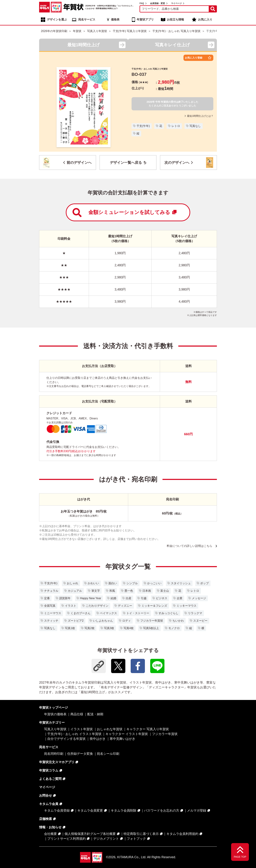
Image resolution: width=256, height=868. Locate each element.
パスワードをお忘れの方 (162, 811)
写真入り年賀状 (55, 729)
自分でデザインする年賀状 (66, 739)
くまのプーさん (81, 613)
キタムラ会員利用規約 (182, 834)
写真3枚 (109, 628)
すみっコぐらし (169, 613)
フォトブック (136, 839)
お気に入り (205, 19)
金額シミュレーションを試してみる (125, 212)
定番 (47, 598)
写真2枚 (90, 628)
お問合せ (46, 796)
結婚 (113, 598)
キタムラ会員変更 (90, 811)
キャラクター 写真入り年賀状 (148, 729)
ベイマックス (108, 613)
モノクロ (174, 628)
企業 (180, 598)
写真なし (195, 126)
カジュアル (75, 591)
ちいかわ (178, 621)
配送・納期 (95, 714)
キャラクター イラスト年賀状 (127, 734)
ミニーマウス (53, 613)
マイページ (176, 3)
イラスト (71, 606)
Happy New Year (91, 598)
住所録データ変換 (80, 754)
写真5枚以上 (151, 628)
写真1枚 (70, 628)
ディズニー (125, 606)
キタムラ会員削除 (124, 811)
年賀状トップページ (54, 708)
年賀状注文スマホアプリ (57, 762)
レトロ (176, 126)
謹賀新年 (65, 598)
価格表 (115, 19)
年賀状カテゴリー (52, 723)
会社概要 (50, 834)
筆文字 (96, 591)
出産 (129, 598)
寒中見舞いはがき (122, 739)
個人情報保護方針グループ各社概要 (90, 834)
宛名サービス (87, 19)
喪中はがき (98, 739)
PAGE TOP (240, 857)
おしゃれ (73, 583)
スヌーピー (200, 621)
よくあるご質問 (50, 779)
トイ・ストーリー (138, 613)
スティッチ (51, 621)
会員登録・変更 (158, 3)
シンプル (132, 583)
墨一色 (129, 591)
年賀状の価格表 (55, 714)
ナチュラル (51, 591)
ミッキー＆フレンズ (154, 606)
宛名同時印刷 (54, 754)
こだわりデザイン (97, 606)
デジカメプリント (106, 839)
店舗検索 (46, 819)
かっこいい (154, 583)
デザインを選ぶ (57, 19)
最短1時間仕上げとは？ (199, 116)
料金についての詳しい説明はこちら (190, 546)
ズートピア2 (76, 621)
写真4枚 (129, 628)
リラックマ (195, 613)
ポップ (204, 583)
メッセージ (199, 598)
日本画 (147, 591)
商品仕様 (77, 714)
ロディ (127, 621)
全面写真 (50, 606)
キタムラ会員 (49, 804)
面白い (113, 583)
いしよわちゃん (103, 621)
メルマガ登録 (197, 811)
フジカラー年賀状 (152, 621)
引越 (144, 598)
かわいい (93, 583)
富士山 (165, 591)
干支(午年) (143, 126)
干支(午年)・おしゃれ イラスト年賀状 (74, 734)
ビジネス (162, 598)
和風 (112, 591)
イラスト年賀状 (82, 729)
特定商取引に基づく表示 (141, 834)
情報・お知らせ (50, 827)
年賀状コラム (49, 770)
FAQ (142, 3)
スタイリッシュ (181, 583)
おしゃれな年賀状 (110, 729)
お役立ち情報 (175, 19)
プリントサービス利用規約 (66, 839)
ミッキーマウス (186, 606)
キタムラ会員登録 (57, 811)
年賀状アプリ (145, 19)
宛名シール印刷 (108, 754)
